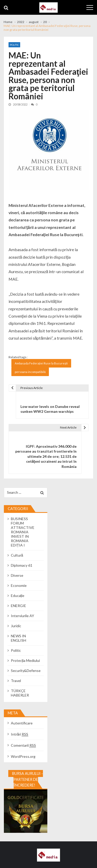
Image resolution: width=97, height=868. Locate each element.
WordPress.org (23, 756)
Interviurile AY (23, 616)
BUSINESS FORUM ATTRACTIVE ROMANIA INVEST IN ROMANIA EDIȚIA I (23, 532)
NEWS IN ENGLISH (18, 638)
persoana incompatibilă (30, 372)
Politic (14, 45)
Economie (19, 585)
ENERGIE (18, 606)
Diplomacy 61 (22, 565)
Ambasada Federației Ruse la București (41, 363)
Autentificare (22, 723)
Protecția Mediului (25, 660)
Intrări (20, 734)
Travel (16, 681)
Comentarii (23, 745)
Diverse (17, 575)
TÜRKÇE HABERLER (20, 693)
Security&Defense (26, 671)
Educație (18, 596)
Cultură (17, 555)
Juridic (16, 626)
